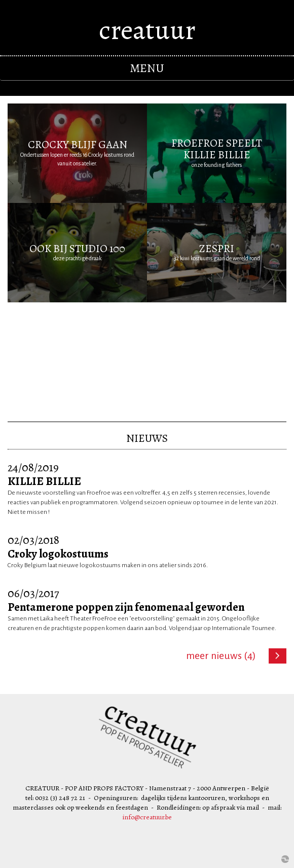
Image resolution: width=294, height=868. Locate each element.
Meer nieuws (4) (221, 656)
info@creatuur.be (147, 817)
